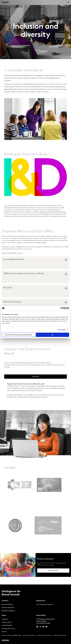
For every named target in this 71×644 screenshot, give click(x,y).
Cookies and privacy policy (44, 635)
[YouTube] (37, 627)
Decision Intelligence (8, 608)
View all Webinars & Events (44, 605)
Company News (7, 622)
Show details (62, 330)
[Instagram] (40, 627)
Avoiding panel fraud (8, 629)
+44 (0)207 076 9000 (44, 623)
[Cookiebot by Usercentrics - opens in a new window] (62, 308)
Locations (5, 619)
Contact (4, 632)
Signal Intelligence (7, 605)
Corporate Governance (60, 635)
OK (52, 335)
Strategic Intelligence (8, 611)
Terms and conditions (29, 635)
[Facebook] (43, 627)
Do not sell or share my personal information (19, 335)
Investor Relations (7, 625)
